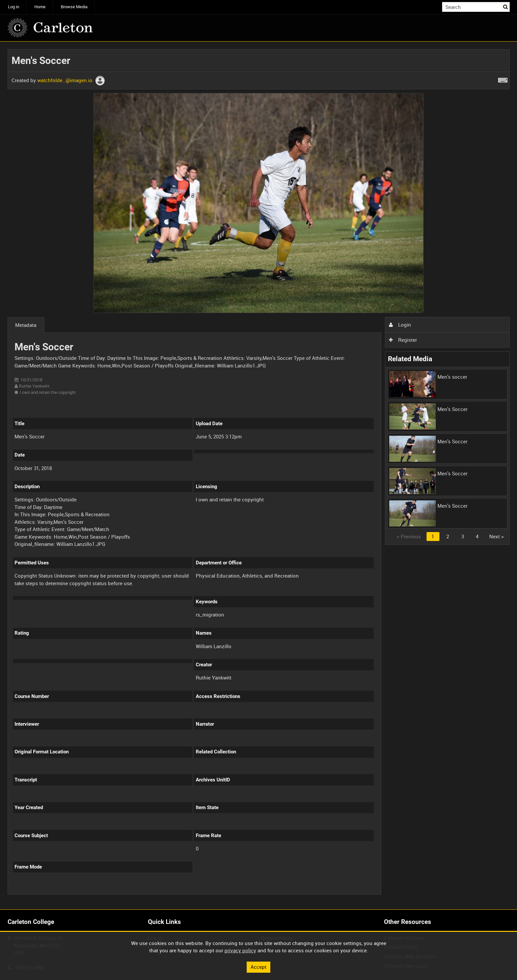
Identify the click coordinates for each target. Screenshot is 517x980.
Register (403, 340)
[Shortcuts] (503, 79)
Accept (258, 967)
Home (40, 7)
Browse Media (74, 7)
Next (497, 536)
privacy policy (240, 950)
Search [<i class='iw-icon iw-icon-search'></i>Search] (506, 6)
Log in (14, 7)
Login (400, 325)
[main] (259, 476)
